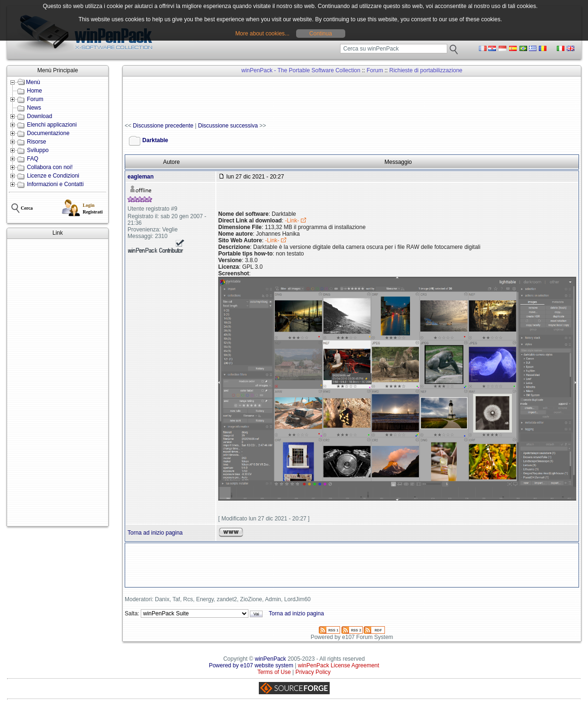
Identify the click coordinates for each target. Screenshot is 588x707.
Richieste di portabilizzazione (426, 70)
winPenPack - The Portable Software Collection (301, 70)
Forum (35, 99)
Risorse (37, 142)
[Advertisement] (58, 383)
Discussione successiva (228, 126)
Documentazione (48, 133)
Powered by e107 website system (251, 665)
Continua (321, 34)
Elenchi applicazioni (52, 125)
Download (39, 116)
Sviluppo (38, 150)
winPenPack (271, 659)
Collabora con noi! (50, 167)
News (34, 108)
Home (34, 91)
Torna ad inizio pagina (155, 533)
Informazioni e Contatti (55, 184)
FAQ (33, 159)
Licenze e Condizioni (53, 176)
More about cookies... (262, 34)
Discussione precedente (163, 126)
